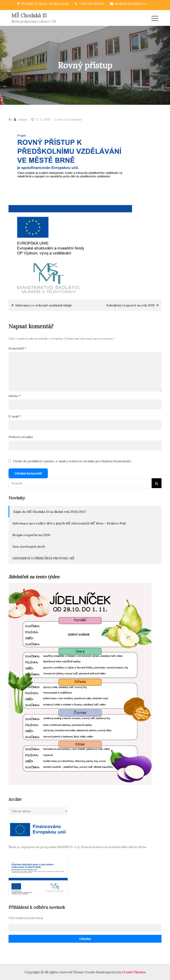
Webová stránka (21, 437)
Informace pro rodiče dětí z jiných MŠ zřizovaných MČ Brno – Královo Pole (69, 523)
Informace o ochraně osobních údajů (44, 305)
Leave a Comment (68, 119)
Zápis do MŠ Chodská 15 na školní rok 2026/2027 (50, 512)
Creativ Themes (134, 972)
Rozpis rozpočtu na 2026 (31, 535)
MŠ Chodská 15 (29, 15)
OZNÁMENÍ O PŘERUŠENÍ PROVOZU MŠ (43, 558)
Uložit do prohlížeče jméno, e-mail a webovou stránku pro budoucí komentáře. (73, 461)
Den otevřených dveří (29, 547)
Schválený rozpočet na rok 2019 (130, 305)
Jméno (15, 396)
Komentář (17, 348)
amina (23, 119)
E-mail (15, 416)
